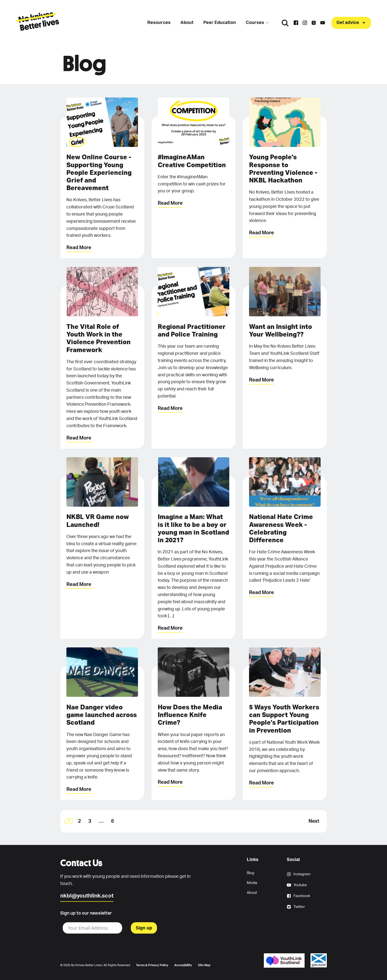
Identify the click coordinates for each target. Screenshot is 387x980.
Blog (251, 873)
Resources (158, 23)
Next (314, 821)
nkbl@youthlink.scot (87, 896)
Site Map (204, 965)
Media (252, 883)
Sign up (144, 928)
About (186, 23)
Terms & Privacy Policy (152, 965)
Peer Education (219, 23)
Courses (257, 23)
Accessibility (183, 965)
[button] (351, 23)
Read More (79, 248)
